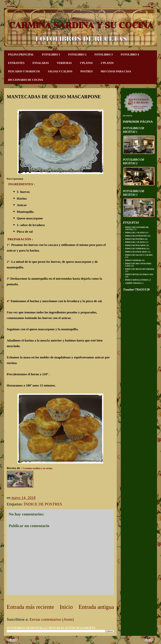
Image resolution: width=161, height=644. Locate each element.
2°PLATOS (107, 63)
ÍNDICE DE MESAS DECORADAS (140, 269)
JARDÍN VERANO (133, 283)
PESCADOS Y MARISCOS (24, 71)
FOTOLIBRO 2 (77, 55)
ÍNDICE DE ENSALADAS (136, 252)
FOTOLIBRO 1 (51, 55)
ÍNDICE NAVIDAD (133, 260)
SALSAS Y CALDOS (60, 71)
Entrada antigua (96, 607)
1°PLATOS (86, 63)
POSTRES (86, 71)
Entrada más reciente (30, 607)
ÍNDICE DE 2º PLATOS (135, 242)
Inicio (66, 607)
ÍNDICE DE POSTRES (43, 504)
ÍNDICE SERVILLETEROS (137, 280)
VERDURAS (64, 63)
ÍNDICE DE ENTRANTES (136, 236)
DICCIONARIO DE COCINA (25, 80)
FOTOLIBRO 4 (130, 55)
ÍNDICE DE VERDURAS (136, 249)
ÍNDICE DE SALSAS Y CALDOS (139, 255)
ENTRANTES (16, 63)
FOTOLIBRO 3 (104, 55)
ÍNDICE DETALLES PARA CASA (139, 274)
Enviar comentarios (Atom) (52, 619)
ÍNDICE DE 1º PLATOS (135, 233)
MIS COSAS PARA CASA (116, 71)
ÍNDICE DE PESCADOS (135, 245)
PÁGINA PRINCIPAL (21, 55)
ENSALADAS (41, 63)
